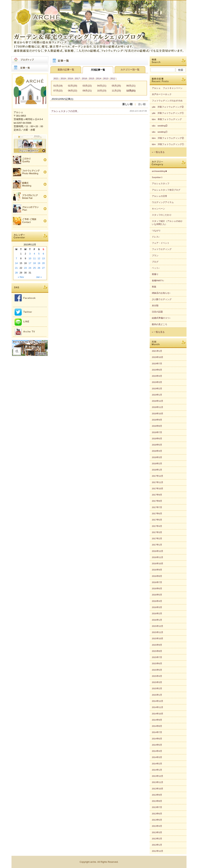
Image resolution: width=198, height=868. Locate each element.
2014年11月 (158, 707)
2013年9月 (157, 795)
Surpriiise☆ (157, 177)
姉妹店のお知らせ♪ (161, 293)
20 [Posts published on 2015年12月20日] (43, 263)
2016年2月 (157, 614)
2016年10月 (158, 564)
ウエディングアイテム (163, 202)
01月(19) (58, 86)
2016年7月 (157, 582)
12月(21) (131, 91)
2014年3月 (157, 757)
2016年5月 (157, 595)
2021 (56, 79)
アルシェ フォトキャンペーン (167, 88)
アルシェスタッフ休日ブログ (166, 190)
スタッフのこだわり (162, 215)
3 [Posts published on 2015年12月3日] (30, 254)
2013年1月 (157, 845)
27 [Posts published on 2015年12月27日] (43, 268)
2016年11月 (158, 557)
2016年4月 (157, 601)
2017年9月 (157, 495)
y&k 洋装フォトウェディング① (168, 113)
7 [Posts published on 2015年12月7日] (16, 258)
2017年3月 (157, 532)
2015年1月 (157, 695)
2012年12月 (158, 851)
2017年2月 (157, 539)
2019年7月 (157, 364)
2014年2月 (157, 764)
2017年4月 (157, 526)
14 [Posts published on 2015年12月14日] (16, 263)
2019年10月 (158, 357)
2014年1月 (157, 770)
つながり (156, 231)
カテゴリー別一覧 (130, 70)
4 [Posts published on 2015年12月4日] (34, 254)
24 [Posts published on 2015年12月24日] (30, 268)
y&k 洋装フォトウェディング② (168, 107)
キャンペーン (158, 209)
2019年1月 (157, 395)
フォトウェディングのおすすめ (167, 101)
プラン (155, 256)
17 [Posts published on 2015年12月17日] (30, 263)
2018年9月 (157, 420)
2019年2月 (157, 389)
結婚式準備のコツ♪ (161, 318)
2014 (99, 79)
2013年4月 (157, 826)
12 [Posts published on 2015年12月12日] (39, 258)
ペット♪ (156, 268)
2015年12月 (158, 626)
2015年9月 (157, 645)
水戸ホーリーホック (162, 94)
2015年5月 (157, 670)
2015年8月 (157, 651)
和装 (154, 287)
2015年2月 (157, 688)
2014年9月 (157, 720)
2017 (77, 79)
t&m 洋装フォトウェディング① (168, 144)
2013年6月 (157, 814)
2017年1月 (157, 545)
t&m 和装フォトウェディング (167, 119)
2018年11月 (158, 407)
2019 (63, 79)
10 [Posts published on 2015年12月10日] (30, 258)
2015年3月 (157, 682)
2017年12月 (158, 476)
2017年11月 (158, 482)
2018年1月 (157, 470)
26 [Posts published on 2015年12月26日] (39, 268)
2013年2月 (157, 839)
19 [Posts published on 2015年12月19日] (39, 263)
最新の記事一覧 (66, 70)
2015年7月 (157, 657)
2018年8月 (157, 426)
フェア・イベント (161, 243)
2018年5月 (157, 445)
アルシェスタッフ (161, 184)
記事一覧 (30, 68)
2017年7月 (157, 507)
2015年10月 (158, 639)
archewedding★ (160, 171)
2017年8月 (157, 501)
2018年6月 (157, 439)
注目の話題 (157, 312)
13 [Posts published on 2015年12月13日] (43, 258)
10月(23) (102, 91)
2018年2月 (157, 464)
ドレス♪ (156, 237)
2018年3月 (157, 457)
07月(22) (58, 91)
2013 (106, 79)
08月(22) (73, 91)
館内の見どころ (160, 324)
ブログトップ (30, 60)
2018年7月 (157, 432)
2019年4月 (157, 376)
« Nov (21, 277)
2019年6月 (157, 370)
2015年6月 (157, 663)
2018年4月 (157, 451)
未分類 (155, 306)
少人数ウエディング (162, 299)
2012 (113, 79)
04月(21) (102, 86)
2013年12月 (158, 776)
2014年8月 (157, 726)
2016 (84, 79)
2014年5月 (157, 745)
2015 (92, 79)
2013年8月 (157, 801)
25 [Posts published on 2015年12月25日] (34, 268)
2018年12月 (158, 401)
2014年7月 (157, 732)
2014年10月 (158, 714)
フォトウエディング (162, 249)
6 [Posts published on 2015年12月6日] (43, 254)
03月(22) (87, 86)
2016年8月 (157, 576)
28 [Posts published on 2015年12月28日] (16, 273)
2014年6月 (157, 739)
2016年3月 (157, 607)
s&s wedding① (160, 132)
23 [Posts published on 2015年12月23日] (25, 268)
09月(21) (87, 91)
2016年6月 (157, 589)
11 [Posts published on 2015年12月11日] (34, 258)
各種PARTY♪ (158, 281)
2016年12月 (158, 551)
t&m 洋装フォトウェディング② (168, 138)
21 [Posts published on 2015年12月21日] (16, 268)
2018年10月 (158, 414)
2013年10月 (158, 789)
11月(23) (116, 91)
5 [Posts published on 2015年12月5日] (39, 254)
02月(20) (73, 86)
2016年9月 (157, 570)
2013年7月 (157, 807)
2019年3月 (157, 382)
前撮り (155, 274)
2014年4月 (157, 751)
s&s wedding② (160, 126)
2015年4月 (157, 676)
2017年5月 (157, 520)
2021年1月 (157, 351)
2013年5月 (157, 820)
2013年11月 (158, 782)
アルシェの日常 (160, 196)
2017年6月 (157, 514)
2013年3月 (157, 832)
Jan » (39, 277)
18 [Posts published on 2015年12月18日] (34, 263)
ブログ (155, 262)
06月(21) (131, 86)
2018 (70, 79)
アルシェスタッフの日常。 (65, 111)
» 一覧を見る (158, 152)
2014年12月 (158, 701)
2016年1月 (157, 620)
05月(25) (116, 86)
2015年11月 (158, 632)
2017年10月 (158, 489)
